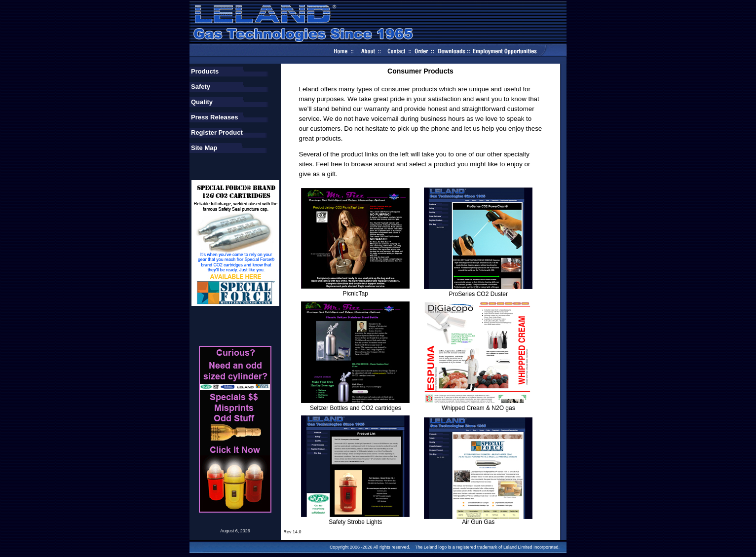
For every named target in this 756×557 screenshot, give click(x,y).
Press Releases (214, 117)
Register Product (217, 132)
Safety (201, 87)
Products (205, 71)
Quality (202, 102)
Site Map (204, 148)
